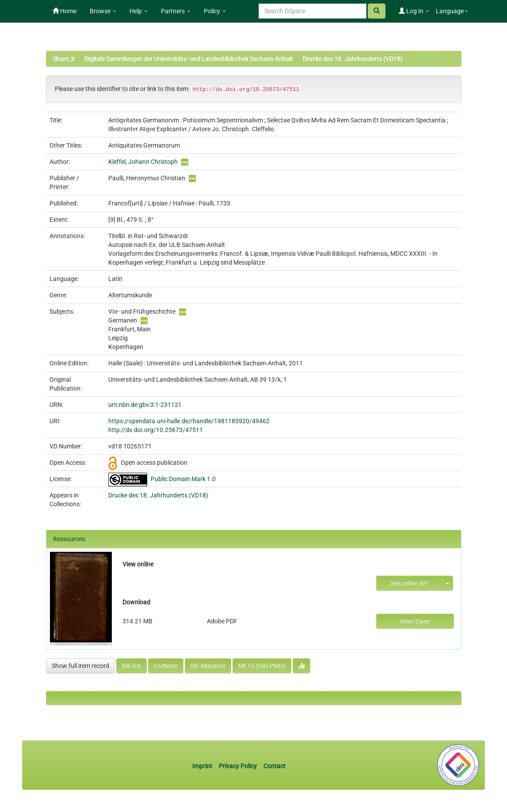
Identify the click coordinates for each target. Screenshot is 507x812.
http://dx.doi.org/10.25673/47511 (156, 430)
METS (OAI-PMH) (262, 666)
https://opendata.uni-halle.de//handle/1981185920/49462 (189, 421)
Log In (414, 11)
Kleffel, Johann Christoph (143, 162)
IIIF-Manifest (208, 666)
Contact (274, 766)
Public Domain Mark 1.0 (183, 479)
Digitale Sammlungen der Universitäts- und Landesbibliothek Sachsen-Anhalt (189, 59)
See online (409, 583)
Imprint (203, 766)
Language (452, 11)
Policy (215, 11)
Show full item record (80, 666)
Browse (103, 11)
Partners (176, 11)
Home (65, 11)
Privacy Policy (238, 766)
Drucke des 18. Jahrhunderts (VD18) (353, 59)
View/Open (415, 621)
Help (139, 11)
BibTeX (132, 666)
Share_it (64, 59)
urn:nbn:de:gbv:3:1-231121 (145, 405)
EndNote (166, 666)
